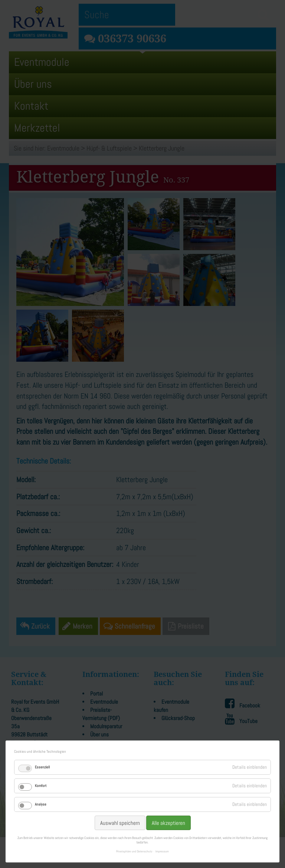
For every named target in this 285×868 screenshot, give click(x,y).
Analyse (41, 804)
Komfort (41, 786)
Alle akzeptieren (168, 823)
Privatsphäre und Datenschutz (134, 851)
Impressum (162, 851)
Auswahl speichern (120, 823)
